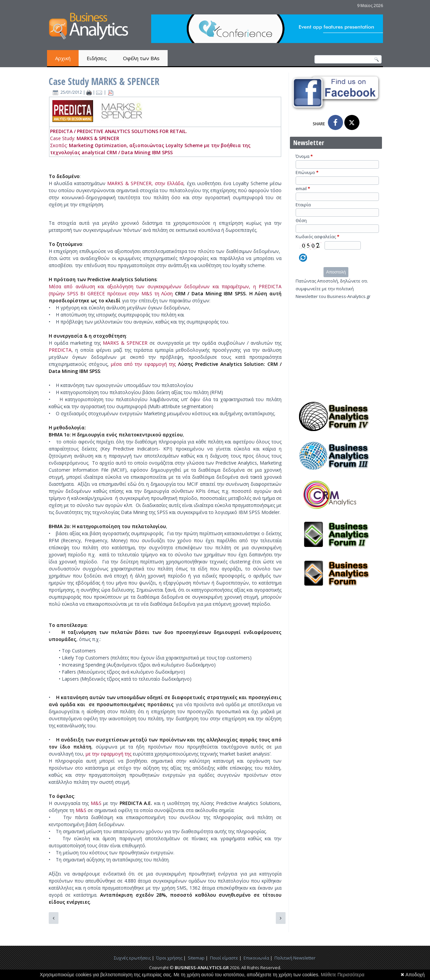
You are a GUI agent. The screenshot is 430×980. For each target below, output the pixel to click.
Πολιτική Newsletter (295, 958)
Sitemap (196, 958)
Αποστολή (336, 272)
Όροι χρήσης (169, 958)
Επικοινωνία (256, 958)
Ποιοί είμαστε (224, 958)
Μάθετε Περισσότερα (343, 975)
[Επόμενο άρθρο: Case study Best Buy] (281, 918)
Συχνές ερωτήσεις (132, 958)
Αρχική (63, 58)
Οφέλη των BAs (141, 58)
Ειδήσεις (97, 58)
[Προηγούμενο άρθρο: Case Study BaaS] (54, 918)
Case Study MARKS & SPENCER (104, 81)
